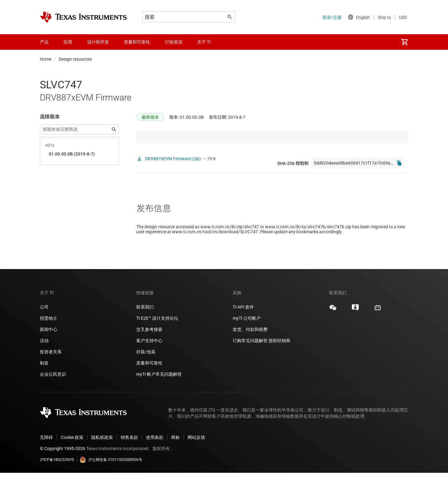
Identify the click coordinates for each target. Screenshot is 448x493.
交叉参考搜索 (149, 350)
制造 (44, 383)
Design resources (75, 59)
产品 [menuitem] (44, 42)
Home (46, 59)
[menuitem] (404, 42)
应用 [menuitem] (68, 42)
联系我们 (145, 327)
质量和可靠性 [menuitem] (137, 42)
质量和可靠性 (150, 383)
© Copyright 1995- (63, 469)
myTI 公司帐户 (247, 338)
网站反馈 (196, 458)
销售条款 (129, 458)
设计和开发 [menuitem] (98, 42)
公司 (44, 327)
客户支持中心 (149, 361)
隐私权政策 (102, 458)
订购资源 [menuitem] (174, 42)
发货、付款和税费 (250, 350)
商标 (175, 458)
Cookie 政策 (72, 458)
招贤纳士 (49, 338)
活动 (44, 361)
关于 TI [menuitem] (204, 42)
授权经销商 (279, 361)
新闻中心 (49, 350)
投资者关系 (51, 372)
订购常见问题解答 (250, 361)
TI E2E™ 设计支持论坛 (157, 338)
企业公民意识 (53, 394)
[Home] (83, 17)
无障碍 (46, 458)
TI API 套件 (243, 327)
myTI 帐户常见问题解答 (159, 394)
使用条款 (155, 458)
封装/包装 (146, 372)
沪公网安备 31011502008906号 (111, 480)
